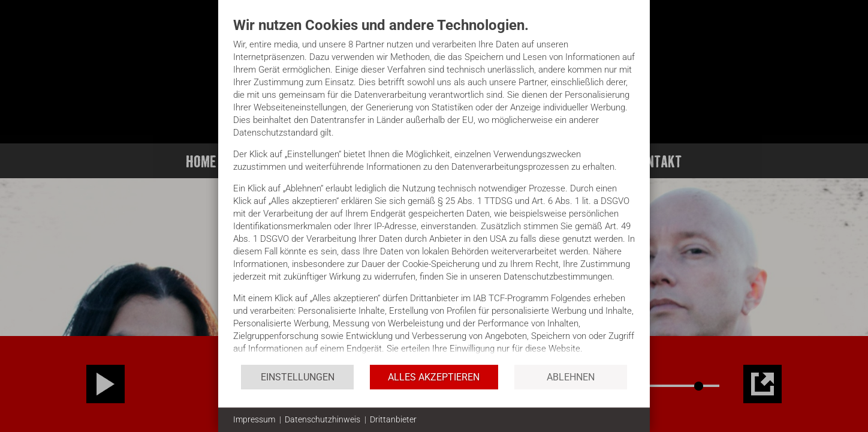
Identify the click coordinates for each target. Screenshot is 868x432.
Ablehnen (571, 377)
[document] (434, 190)
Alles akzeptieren (434, 377)
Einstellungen (298, 377)
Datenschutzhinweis (323, 419)
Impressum (254, 419)
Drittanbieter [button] (393, 419)
